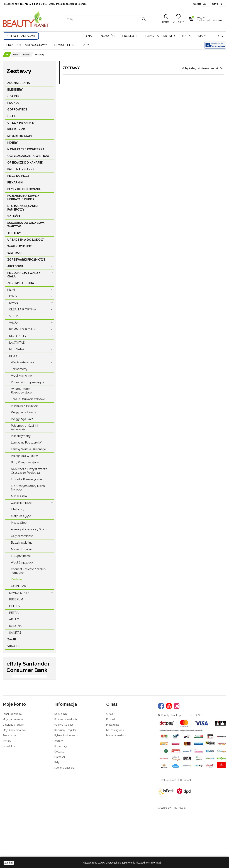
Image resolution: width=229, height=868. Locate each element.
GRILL (12, 116)
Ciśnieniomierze (21, 503)
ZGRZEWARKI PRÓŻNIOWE (26, 260)
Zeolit (12, 639)
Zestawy (17, 579)
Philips (14, 606)
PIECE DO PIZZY (18, 176)
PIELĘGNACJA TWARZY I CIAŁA (24, 275)
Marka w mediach (116, 783)
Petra (14, 613)
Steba (14, 316)
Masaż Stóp (19, 523)
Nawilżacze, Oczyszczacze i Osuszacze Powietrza (30, 471)
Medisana (17, 349)
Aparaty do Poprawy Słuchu (30, 529)
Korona (15, 626)
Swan (14, 303)
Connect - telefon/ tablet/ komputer (29, 571)
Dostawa (59, 799)
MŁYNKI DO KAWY (20, 136)
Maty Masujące (21, 516)
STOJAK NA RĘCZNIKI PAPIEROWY (22, 208)
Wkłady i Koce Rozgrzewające (21, 391)
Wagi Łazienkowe (23, 362)
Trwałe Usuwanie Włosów (28, 399)
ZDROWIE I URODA (21, 283)
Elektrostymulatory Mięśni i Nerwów (29, 488)
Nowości (108, 36)
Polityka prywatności (66, 766)
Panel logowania (12, 761)
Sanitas (15, 633)
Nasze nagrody (115, 777)
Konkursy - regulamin (67, 777)
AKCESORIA (15, 266)
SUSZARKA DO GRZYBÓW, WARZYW (26, 225)
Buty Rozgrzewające (25, 462)
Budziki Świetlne (22, 543)
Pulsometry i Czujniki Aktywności (24, 427)
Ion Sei (14, 296)
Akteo (14, 619)
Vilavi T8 (13, 646)
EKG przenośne (21, 556)
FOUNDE (13, 103)
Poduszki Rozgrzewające (28, 382)
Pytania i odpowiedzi (66, 783)
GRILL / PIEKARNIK (21, 123)
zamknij (9, 863)
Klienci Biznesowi (21, 36)
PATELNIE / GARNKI (21, 169)
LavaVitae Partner (160, 36)
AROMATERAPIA (19, 83)
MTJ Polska (179, 855)
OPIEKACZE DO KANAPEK (25, 163)
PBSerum (16, 599)
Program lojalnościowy (27, 45)
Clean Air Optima (23, 309)
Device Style (19, 593)
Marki (187, 36)
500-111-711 (22, 4)
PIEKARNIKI (15, 182)
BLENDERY (15, 90)
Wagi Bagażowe (22, 562)
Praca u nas (113, 772)
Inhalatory (18, 509)
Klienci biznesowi (64, 815)
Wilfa (14, 323)
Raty (85, 45)
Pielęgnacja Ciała (22, 419)
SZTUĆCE (14, 216)
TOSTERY (14, 233)
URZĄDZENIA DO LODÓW (25, 240)
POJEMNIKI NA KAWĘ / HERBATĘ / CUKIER (23, 198)
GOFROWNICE (17, 109)
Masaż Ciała (19, 496)
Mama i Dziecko (21, 549)
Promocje (130, 36)
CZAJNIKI (14, 96)
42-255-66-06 (38, 4)
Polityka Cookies (64, 772)
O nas (89, 36)
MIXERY (12, 143)
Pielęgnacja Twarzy (24, 412)
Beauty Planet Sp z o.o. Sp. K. (178, 762)
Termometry (19, 369)
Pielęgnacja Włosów (24, 456)
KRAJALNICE (16, 129)
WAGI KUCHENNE (20, 246)
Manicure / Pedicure (24, 406)
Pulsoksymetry (21, 436)
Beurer (15, 356)
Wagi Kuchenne (21, 376)
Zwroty (7, 788)
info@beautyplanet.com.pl (71, 4)
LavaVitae (17, 343)
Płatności (60, 804)
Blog (219, 36)
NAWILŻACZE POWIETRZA (26, 149)
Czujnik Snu (18, 586)
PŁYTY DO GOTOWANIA (24, 189)
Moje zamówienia (13, 766)
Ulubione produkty (14, 772)
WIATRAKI (14, 253)
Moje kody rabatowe (15, 777)
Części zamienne (22, 536)
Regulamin (61, 761)
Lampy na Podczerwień (27, 443)
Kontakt (111, 766)
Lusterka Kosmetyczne (26, 479)
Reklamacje (9, 783)
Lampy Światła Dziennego (28, 449)
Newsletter (64, 45)
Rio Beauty (18, 336)
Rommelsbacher (22, 329)
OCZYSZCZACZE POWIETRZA (28, 156)
